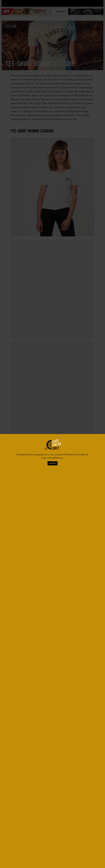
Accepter (52, 463)
